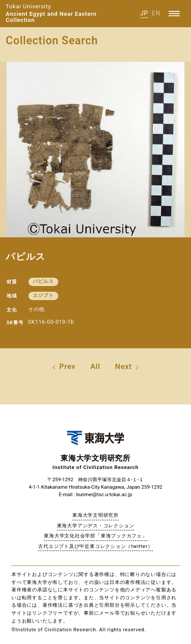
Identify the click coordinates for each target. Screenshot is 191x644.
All (95, 366)
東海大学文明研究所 (95, 515)
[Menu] (174, 14)
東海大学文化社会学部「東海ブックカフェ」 (95, 536)
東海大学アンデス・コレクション (96, 526)
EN (156, 13)
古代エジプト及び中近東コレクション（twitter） (95, 546)
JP (144, 13)
